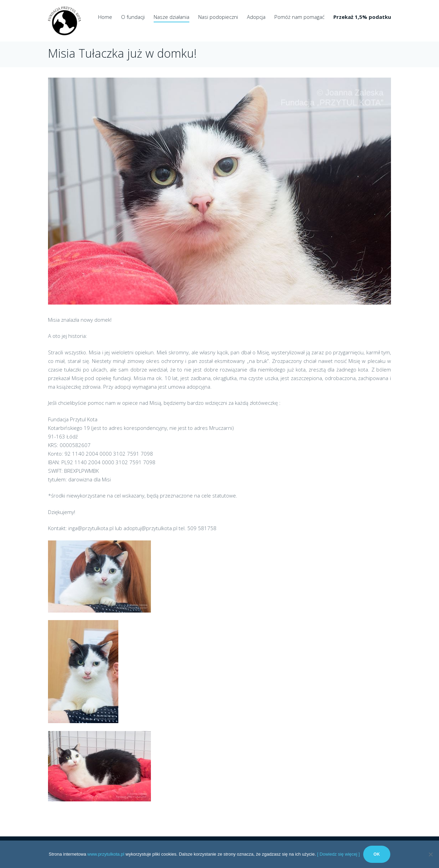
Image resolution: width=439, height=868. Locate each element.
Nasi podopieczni (218, 17)
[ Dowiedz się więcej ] (339, 854)
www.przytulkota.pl (106, 854)
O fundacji (133, 17)
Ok (377, 854)
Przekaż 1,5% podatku (362, 17)
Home (105, 17)
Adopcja (256, 17)
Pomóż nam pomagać (299, 17)
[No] (430, 854)
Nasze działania (171, 17)
